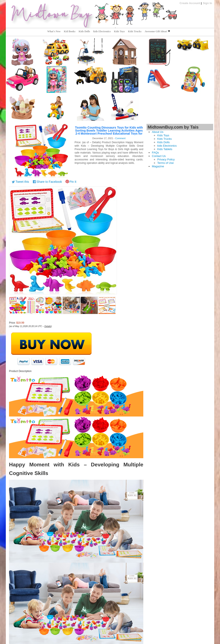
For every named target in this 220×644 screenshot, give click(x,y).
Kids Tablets (165, 149)
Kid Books (70, 31)
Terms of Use (166, 163)
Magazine (158, 166)
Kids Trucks (135, 31)
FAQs (155, 153)
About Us (158, 132)
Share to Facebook (49, 182)
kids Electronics (102, 31)
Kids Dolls (84, 31)
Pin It (73, 182)
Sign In (207, 3)
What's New (54, 31)
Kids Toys (119, 31)
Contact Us (159, 156)
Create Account (190, 3)
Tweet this (22, 182)
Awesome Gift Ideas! (157, 31)
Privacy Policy (166, 159)
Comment (120, 138)
